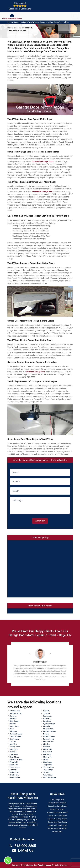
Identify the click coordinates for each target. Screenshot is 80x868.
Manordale (47, 726)
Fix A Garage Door (57, 800)
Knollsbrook (47, 716)
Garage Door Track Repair (57, 816)
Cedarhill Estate (15, 737)
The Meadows (48, 767)
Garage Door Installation (57, 803)
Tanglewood (48, 765)
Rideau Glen (48, 749)
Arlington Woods (16, 713)
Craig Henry (14, 749)
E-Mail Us (26, 851)
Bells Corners (15, 721)
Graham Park (14, 772)
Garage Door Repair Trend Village (26, 22)
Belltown (13, 724)
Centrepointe (14, 739)
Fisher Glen (14, 765)
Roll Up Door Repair (57, 809)
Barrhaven (13, 716)
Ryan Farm (47, 754)
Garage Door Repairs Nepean (39, 865)
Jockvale (46, 713)
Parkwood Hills (49, 739)
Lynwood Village (49, 724)
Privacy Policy (57, 832)
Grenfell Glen (14, 775)
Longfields (47, 721)
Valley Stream (48, 775)
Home (10, 22)
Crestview (13, 752)
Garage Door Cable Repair (57, 829)
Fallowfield (14, 762)
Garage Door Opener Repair (57, 813)
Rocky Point (48, 752)
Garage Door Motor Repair (57, 822)
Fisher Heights (15, 767)
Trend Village (48, 770)
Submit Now (40, 521)
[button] (32, 654)
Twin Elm (47, 772)
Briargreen (13, 731)
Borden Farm (14, 726)
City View (13, 742)
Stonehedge (48, 762)
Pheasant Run (48, 742)
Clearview (13, 744)
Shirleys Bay (48, 757)
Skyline (46, 760)
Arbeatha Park (15, 711)
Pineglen (46, 744)
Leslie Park (47, 719)
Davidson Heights (16, 760)
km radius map (40, 568)
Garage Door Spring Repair (57, 806)
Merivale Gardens (50, 731)
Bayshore (13, 719)
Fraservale (14, 770)
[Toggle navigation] (74, 16)
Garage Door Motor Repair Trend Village (54, 22)
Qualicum (47, 747)
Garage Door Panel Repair (57, 825)
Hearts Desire (15, 778)
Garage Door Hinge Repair (57, 819)
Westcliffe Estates (50, 778)
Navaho (46, 734)
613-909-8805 (25, 846)
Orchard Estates (49, 737)
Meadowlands (48, 729)
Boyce (12, 729)
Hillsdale (46, 711)
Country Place (15, 747)
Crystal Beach (15, 757)
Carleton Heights (16, 734)
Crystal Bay (14, 754)
